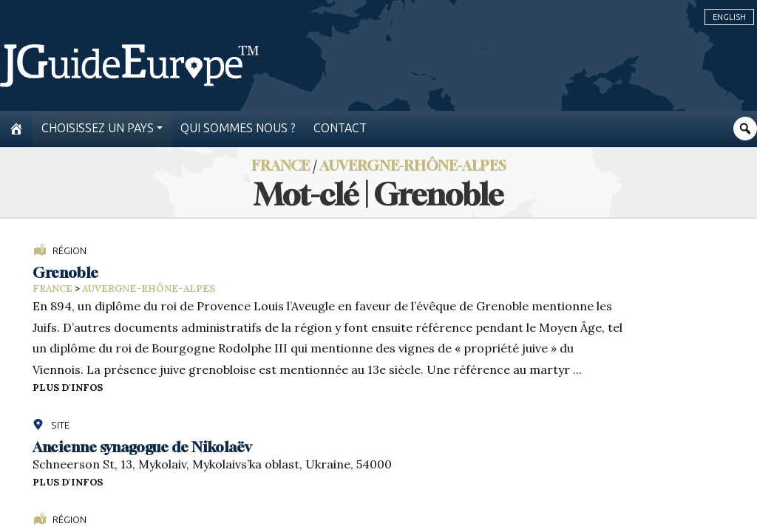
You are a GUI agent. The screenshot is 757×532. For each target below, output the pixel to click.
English (729, 17)
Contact (340, 128)
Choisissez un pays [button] (98, 128)
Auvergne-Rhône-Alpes (413, 165)
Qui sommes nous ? (238, 128)
